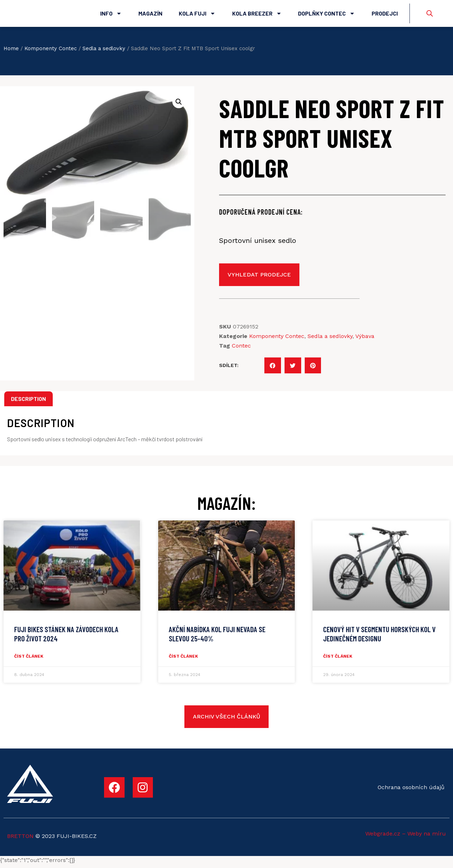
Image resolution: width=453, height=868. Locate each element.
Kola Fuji (197, 15)
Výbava (365, 340)
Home (11, 52)
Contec (241, 349)
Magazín (150, 15)
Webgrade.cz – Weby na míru (406, 837)
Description (28, 402)
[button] (273, 369)
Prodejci (385, 15)
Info (111, 15)
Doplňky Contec (326, 15)
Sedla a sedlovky (104, 52)
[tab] (28, 402)
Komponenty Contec (51, 52)
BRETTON (20, 840)
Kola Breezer (257, 15)
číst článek (29, 660)
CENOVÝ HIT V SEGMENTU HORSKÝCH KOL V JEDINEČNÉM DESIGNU (379, 637)
